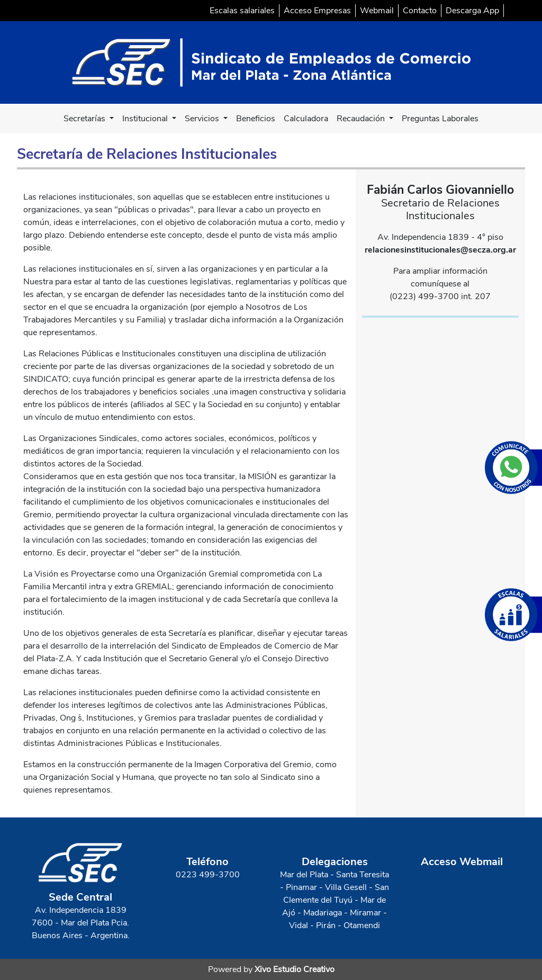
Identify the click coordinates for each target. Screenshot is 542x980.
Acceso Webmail (462, 862)
